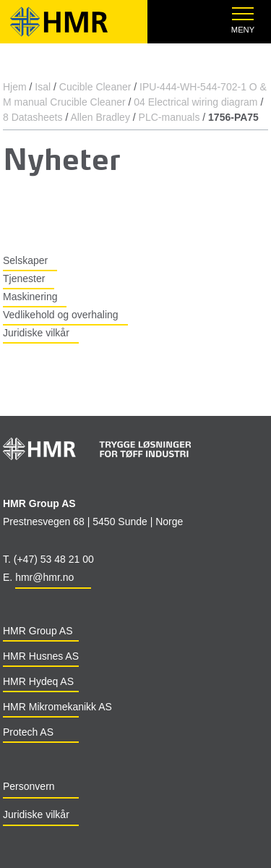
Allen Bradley (100, 117)
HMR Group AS (38, 631)
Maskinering (30, 297)
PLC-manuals (169, 117)
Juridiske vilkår (36, 333)
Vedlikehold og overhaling (61, 315)
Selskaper (25, 260)
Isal (43, 87)
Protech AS (28, 732)
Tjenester (24, 278)
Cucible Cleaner (95, 87)
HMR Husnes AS (41, 656)
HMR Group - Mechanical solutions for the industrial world (75, 22)
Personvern (29, 786)
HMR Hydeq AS (38, 681)
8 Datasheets (33, 117)
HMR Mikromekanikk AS (57, 707)
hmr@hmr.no (44, 577)
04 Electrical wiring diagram (195, 102)
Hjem (15, 87)
